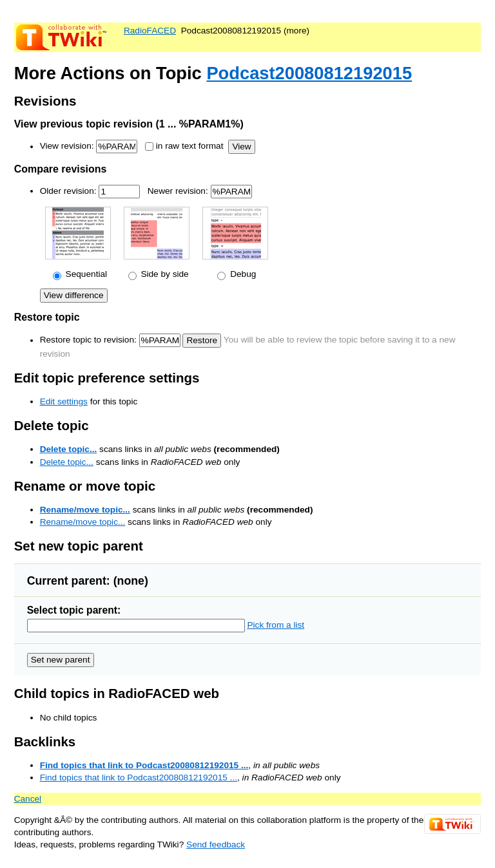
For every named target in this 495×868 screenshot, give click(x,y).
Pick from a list (276, 625)
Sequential (85, 274)
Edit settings (64, 401)
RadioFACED (150, 31)
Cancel (28, 799)
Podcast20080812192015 (309, 73)
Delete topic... (69, 449)
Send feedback (216, 844)
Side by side (164, 274)
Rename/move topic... (85, 510)
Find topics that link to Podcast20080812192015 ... (144, 765)
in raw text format (190, 146)
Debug (242, 274)
